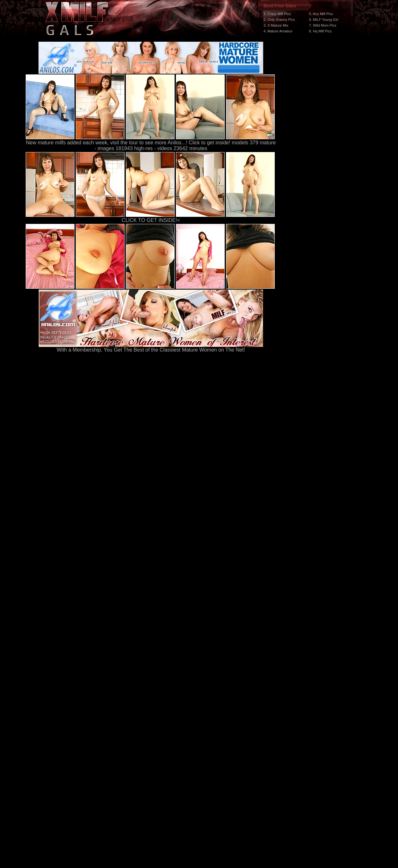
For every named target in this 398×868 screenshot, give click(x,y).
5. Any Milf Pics (321, 14)
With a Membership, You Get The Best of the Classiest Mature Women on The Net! (151, 348)
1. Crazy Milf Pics (277, 14)
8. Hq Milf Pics (320, 31)
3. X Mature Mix (276, 25)
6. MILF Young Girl (324, 20)
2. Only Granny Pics (279, 20)
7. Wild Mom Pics (323, 25)
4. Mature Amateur (278, 31)
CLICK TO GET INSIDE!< (151, 220)
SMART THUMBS (210, 747)
